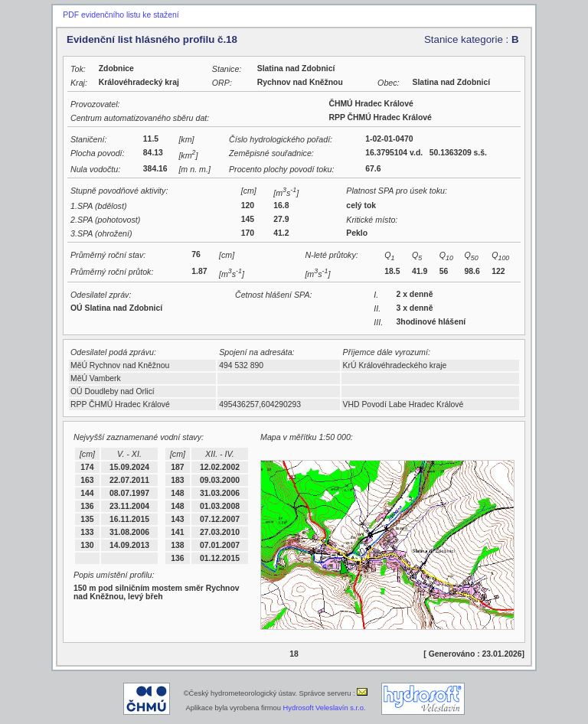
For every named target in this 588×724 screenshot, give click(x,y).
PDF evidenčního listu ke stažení (121, 15)
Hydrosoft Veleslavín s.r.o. (325, 708)
